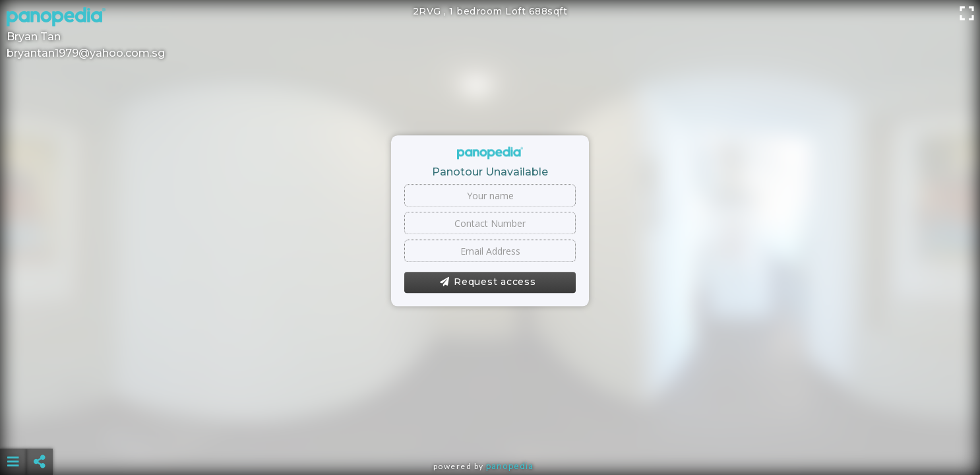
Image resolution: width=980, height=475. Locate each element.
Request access (488, 282)
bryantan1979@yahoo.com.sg (86, 53)
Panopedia (510, 466)
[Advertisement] (490, 429)
